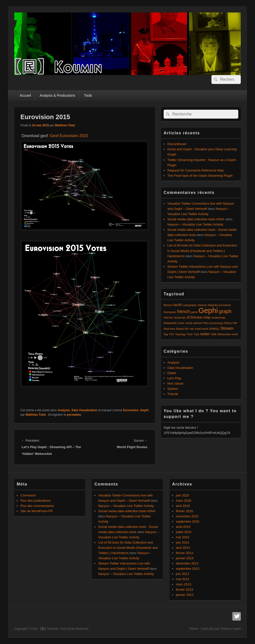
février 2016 (184, 511)
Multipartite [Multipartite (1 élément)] (170, 323)
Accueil (25, 95)
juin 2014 (182, 542)
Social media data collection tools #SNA (196, 219)
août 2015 (183, 527)
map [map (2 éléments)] (207, 317)
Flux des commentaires (37, 506)
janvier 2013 (185, 595)
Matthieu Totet (65, 125)
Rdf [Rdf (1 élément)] (235, 323)
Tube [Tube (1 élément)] (196, 334)
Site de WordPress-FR (37, 511)
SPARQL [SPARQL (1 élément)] (214, 329)
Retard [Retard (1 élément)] (180, 329)
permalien (74, 415)
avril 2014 (183, 548)
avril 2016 (183, 506)
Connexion (28, 495)
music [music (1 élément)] (181, 323)
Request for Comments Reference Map (195, 170)
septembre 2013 (188, 569)
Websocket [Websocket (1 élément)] (224, 334)
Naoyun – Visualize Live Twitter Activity (195, 224)
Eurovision (131, 410)
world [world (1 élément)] (235, 334)
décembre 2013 (187, 563)
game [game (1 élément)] (194, 312)
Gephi (144, 410)
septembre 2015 (188, 522)
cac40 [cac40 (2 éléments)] (177, 305)
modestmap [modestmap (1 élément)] (218, 318)
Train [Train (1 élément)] (190, 334)
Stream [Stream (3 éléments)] (227, 328)
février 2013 (184, 590)
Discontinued (177, 144)
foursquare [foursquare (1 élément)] (170, 312)
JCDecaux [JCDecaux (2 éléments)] (194, 317)
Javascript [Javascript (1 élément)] (180, 318)
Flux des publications (35, 501)
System (173, 389)
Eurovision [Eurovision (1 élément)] (225, 305)
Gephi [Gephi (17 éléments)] (208, 310)
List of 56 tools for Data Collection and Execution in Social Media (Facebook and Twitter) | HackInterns (202, 251)
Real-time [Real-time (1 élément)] (169, 329)
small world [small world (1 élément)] (201, 329)
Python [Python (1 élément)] (228, 323)
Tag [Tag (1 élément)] (166, 334)
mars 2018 (183, 501)
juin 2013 (182, 574)
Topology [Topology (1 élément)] (180, 334)
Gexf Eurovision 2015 (69, 136)
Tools (88, 95)
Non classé (175, 383)
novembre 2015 (187, 516)
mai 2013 (182, 579)
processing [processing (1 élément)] (216, 323)
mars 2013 (183, 584)
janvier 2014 (185, 558)
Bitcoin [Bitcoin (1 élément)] (168, 305)
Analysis (64, 410)
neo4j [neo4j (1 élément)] (189, 323)
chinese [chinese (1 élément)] (202, 305)
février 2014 (184, 553)
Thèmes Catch (231, 629)
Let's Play (174, 378)
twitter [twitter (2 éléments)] (205, 334)
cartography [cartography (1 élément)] (190, 305)
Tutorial (173, 394)
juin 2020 (182, 495)
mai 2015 (182, 537)
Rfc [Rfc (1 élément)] (187, 329)
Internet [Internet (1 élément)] (168, 318)
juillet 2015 (184, 532)
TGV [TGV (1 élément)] (172, 334)
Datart (172, 373)
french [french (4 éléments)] (184, 311)
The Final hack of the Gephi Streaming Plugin (200, 176)
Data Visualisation (84, 410)
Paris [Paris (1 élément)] (206, 323)
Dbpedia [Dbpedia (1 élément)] (213, 305)
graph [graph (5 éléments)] (225, 311)
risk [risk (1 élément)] (192, 329)
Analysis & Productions (57, 95)
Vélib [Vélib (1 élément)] (214, 334)
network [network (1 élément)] (197, 323)
